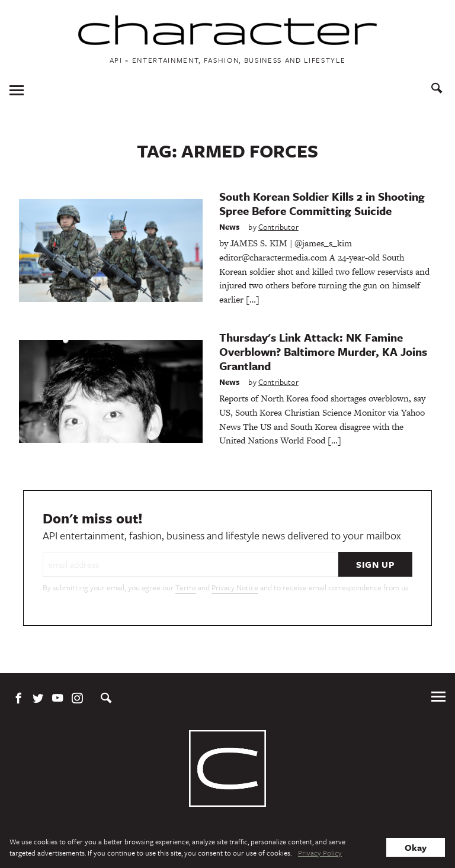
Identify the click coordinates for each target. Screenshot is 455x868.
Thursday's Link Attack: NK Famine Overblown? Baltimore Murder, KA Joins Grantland (323, 351)
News (230, 227)
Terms (186, 587)
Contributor (278, 227)
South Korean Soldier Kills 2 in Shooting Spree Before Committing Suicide (322, 203)
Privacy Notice (235, 587)
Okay (416, 847)
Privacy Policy (320, 853)
